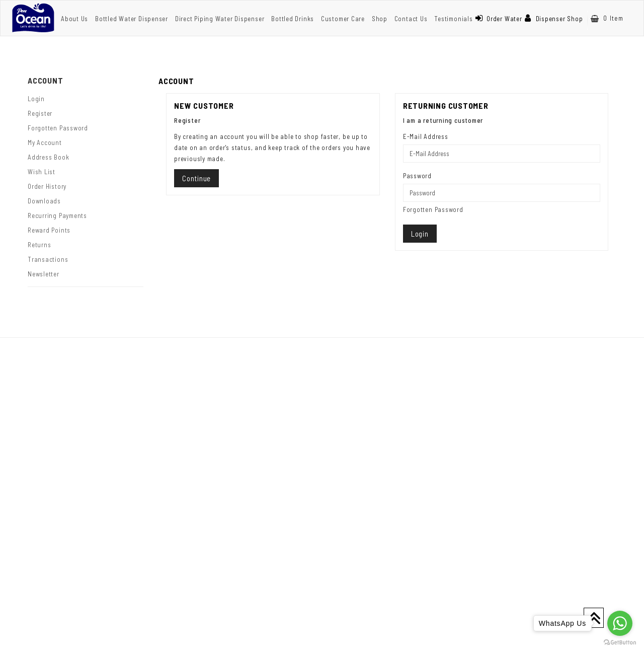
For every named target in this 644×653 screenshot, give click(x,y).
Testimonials (453, 19)
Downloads (44, 201)
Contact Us (411, 19)
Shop (380, 19)
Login (36, 99)
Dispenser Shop (554, 19)
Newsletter (44, 274)
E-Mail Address (426, 136)
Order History (47, 186)
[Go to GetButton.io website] (620, 643)
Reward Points (49, 230)
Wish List (42, 172)
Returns (39, 245)
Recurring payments (57, 215)
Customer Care (343, 19)
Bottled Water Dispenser (132, 19)
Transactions (48, 259)
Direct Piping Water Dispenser (220, 19)
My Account (45, 142)
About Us (74, 19)
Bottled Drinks (293, 19)
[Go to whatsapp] (620, 623)
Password (417, 176)
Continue (196, 178)
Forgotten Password (58, 128)
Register (40, 113)
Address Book (48, 157)
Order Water (499, 19)
